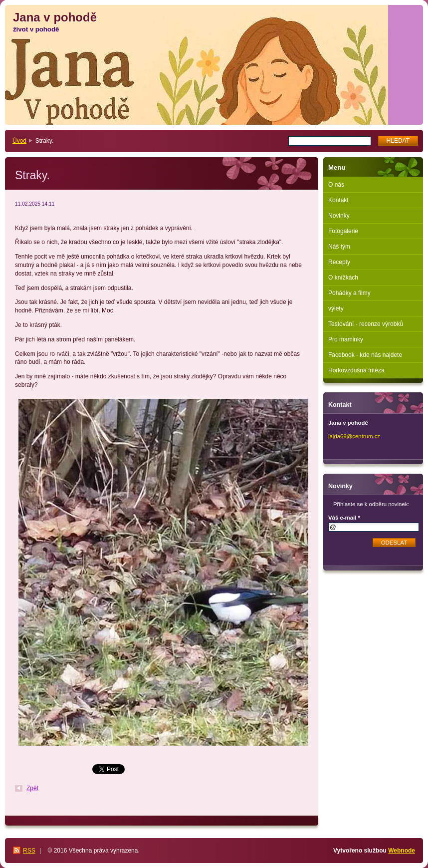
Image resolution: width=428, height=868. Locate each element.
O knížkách (343, 278)
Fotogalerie (343, 231)
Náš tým (339, 247)
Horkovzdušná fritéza (356, 370)
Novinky (339, 216)
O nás (336, 185)
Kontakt (338, 200)
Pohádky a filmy (349, 293)
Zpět (32, 788)
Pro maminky (346, 339)
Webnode (402, 851)
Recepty (339, 262)
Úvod (19, 141)
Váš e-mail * (344, 518)
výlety (336, 308)
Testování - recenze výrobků (366, 324)
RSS (29, 851)
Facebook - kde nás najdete (365, 355)
